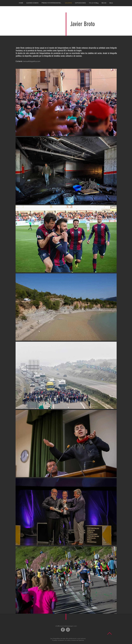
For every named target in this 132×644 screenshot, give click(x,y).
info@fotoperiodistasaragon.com (66, 626)
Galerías (81, 640)
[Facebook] (63, 630)
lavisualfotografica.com (32, 61)
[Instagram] (68, 630)
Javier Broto (82, 24)
